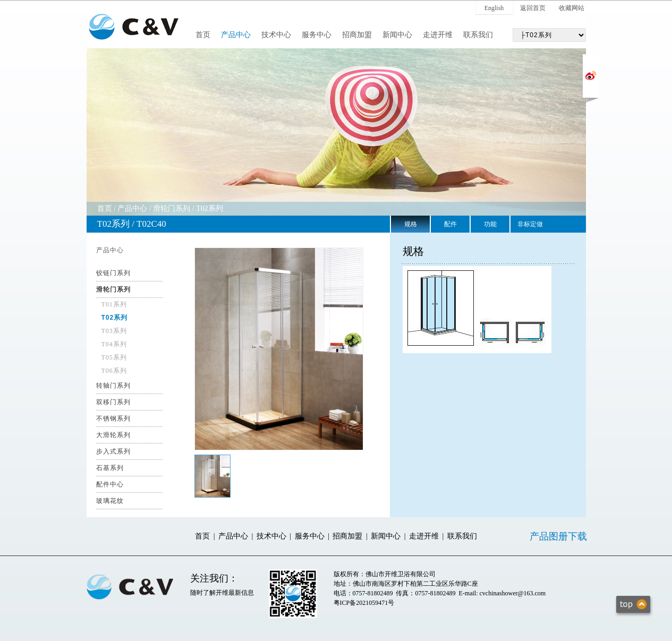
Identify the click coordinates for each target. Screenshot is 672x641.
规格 (411, 224)
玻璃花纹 (110, 501)
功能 (490, 224)
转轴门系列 (113, 386)
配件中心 (110, 484)
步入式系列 (113, 451)
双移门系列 (113, 402)
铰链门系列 (113, 273)
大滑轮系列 (113, 435)
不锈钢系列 (113, 418)
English (494, 8)
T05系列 (114, 357)
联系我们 (478, 35)
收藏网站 (572, 8)
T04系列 (114, 344)
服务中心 (317, 35)
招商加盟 (357, 35)
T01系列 (114, 304)
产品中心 (236, 35)
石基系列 (110, 468)
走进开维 (438, 35)
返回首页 (533, 8)
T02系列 (210, 208)
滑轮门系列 (172, 208)
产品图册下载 (558, 536)
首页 (203, 35)
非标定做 (530, 224)
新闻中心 (397, 35)
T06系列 (114, 371)
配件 (450, 224)
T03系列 (114, 331)
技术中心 (276, 35)
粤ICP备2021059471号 (364, 603)
